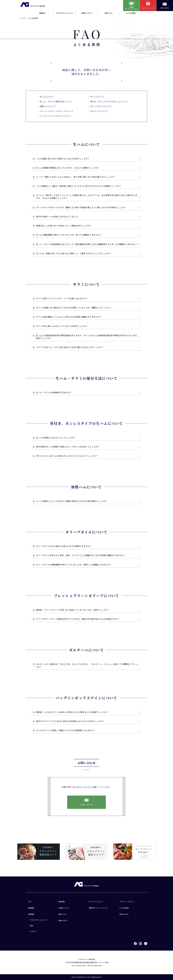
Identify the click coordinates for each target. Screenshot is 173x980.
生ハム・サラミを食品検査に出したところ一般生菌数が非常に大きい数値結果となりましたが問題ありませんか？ (87, 244)
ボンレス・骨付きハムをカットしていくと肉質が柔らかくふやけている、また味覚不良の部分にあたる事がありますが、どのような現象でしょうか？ (86, 197)
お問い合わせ (124, 914)
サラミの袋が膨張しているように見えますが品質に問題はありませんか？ (69, 317)
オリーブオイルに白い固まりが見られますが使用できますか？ (64, 546)
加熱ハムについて (48, 106)
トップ (23, 18)
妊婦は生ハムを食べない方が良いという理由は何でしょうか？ (64, 226)
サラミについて (97, 97)
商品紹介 (42, 13)
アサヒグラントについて (65, 13)
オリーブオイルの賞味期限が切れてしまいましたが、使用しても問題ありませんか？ (74, 565)
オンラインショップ (96, 902)
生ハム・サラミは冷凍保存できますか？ (54, 393)
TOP (30, 902)
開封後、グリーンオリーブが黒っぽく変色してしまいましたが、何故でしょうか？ (73, 610)
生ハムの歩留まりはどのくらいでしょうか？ (56, 438)
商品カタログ (63, 920)
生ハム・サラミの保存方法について (56, 101)
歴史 (32, 926)
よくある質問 (131, 13)
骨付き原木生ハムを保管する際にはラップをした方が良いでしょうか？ (68, 447)
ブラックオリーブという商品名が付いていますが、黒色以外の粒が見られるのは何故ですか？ (78, 619)
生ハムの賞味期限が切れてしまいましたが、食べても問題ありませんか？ (69, 235)
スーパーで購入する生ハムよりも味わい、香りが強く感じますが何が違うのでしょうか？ (76, 177)
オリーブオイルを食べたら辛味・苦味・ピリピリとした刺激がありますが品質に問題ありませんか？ (81, 556)
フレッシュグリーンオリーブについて (56, 111)
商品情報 (62, 902)
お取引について (87, 13)
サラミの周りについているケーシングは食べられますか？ (62, 299)
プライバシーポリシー (127, 902)
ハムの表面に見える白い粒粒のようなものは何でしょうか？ (63, 159)
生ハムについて (47, 97)
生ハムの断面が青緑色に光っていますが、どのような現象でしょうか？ (68, 168)
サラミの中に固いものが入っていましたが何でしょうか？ (62, 326)
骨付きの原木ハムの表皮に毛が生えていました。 (58, 217)
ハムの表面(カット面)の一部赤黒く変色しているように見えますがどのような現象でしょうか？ (79, 186)
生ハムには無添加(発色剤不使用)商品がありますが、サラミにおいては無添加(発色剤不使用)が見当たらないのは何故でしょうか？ (86, 337)
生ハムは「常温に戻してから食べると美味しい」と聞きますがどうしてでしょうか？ (74, 253)
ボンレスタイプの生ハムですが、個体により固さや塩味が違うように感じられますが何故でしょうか (81, 207)
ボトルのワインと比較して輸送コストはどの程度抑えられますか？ (66, 731)
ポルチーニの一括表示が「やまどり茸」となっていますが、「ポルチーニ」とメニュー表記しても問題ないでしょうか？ (87, 666)
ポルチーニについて (99, 111)
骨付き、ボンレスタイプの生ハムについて (109, 101)
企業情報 (31, 914)
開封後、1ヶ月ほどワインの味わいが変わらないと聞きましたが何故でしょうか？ (72, 712)
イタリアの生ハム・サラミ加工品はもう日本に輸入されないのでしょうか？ (70, 347)
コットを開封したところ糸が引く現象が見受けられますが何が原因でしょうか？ (72, 501)
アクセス (33, 931)
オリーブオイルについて (101, 106)
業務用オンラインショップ (98, 908)
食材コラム (109, 13)
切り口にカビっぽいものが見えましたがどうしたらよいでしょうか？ (67, 456)
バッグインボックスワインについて (55, 116)
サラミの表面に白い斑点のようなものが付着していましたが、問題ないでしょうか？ (74, 308)
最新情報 (31, 908)
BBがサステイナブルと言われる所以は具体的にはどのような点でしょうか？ (70, 721)
